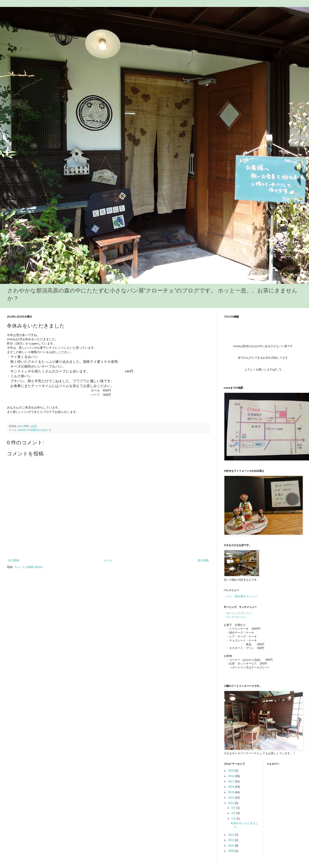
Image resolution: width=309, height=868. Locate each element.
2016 (232, 787)
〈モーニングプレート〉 (239, 613)
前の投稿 (203, 560)
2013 (232, 803)
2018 (232, 776)
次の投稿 (14, 560)
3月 (234, 813)
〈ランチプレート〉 (236, 617)
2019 (232, 771)
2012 (232, 835)
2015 (232, 792)
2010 (232, 846)
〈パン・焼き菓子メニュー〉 (242, 596)
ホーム (108, 560)
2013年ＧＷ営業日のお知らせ (34, 430)
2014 (232, 798)
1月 (234, 819)
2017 (232, 781)
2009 (232, 851)
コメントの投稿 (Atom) (28, 567)
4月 (234, 808)
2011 (232, 840)
